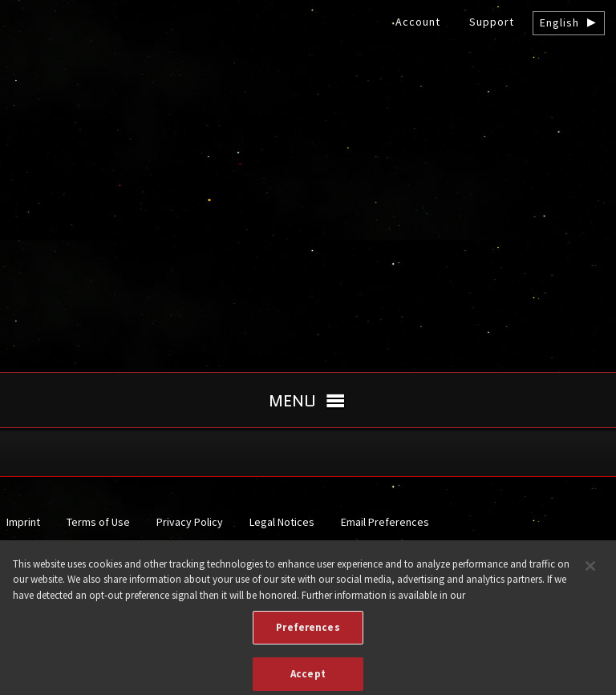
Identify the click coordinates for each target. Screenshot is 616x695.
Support (492, 22)
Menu (292, 401)
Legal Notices (282, 522)
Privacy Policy (190, 522)
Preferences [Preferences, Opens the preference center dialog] (308, 633)
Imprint (23, 522)
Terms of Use (98, 522)
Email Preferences (385, 522)
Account (418, 22)
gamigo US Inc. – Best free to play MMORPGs (308, 133)
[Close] (590, 571)
